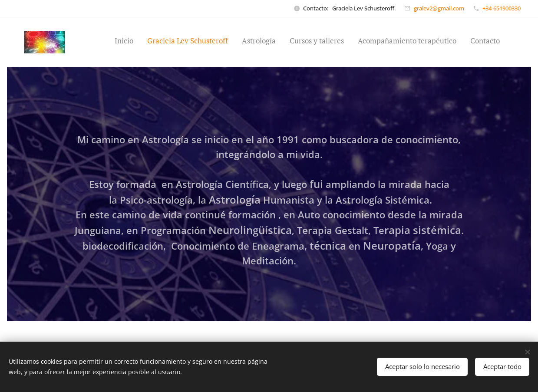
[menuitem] (433, 42)
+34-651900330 (502, 8)
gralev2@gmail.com (439, 8)
